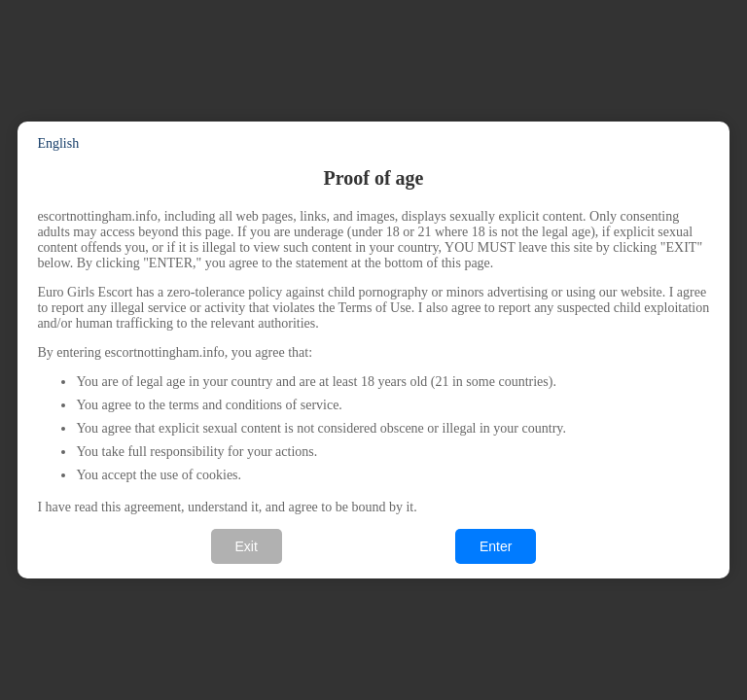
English (58, 143)
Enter (496, 546)
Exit (247, 546)
